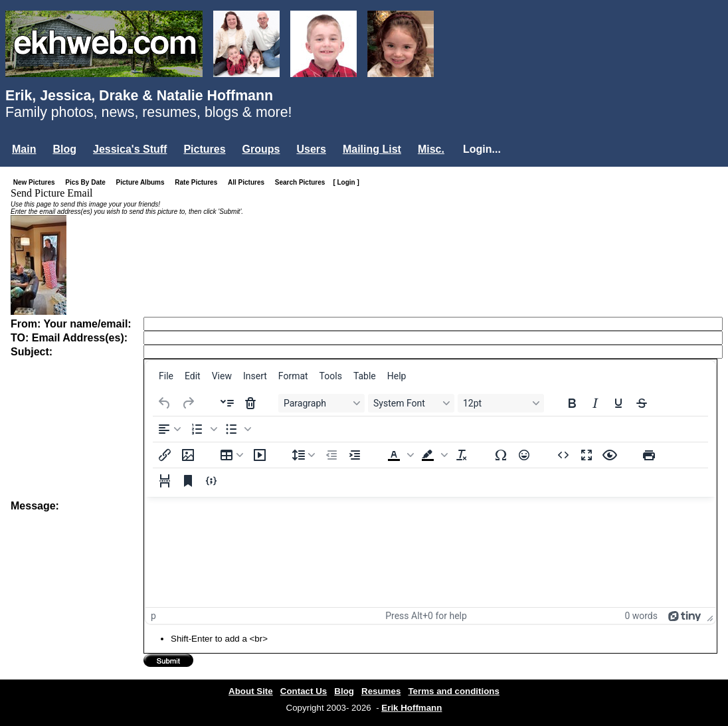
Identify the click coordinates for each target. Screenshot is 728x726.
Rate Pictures (199, 182)
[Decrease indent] (331, 455)
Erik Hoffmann (411, 708)
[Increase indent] (355, 455)
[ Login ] (346, 182)
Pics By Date (88, 182)
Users (311, 149)
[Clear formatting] (462, 455)
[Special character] (501, 455)
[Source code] (563, 455)
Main (24, 149)
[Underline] (618, 403)
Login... (482, 149)
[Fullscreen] (587, 455)
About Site (251, 691)
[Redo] (188, 403)
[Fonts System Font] (411, 403)
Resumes (381, 691)
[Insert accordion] (227, 403)
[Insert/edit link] (165, 455)
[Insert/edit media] (260, 455)
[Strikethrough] (642, 403)
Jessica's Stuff (130, 149)
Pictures (204, 149)
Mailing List (372, 149)
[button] (203, 429)
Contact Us (304, 691)
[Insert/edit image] (188, 455)
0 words (641, 616)
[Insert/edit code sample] (211, 481)
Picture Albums (143, 182)
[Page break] (165, 481)
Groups (261, 149)
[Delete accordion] (250, 403)
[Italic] (595, 403)
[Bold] (572, 403)
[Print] (649, 455)
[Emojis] (524, 455)
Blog (64, 149)
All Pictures (249, 182)
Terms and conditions (454, 691)
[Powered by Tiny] (685, 616)
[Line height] (304, 455)
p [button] (153, 616)
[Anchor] (188, 481)
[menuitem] (166, 376)
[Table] (232, 455)
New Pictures (37, 182)
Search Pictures (303, 182)
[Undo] (165, 403)
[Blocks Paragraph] (321, 403)
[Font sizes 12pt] (501, 403)
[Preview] (610, 455)
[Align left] (169, 429)
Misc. (431, 149)
